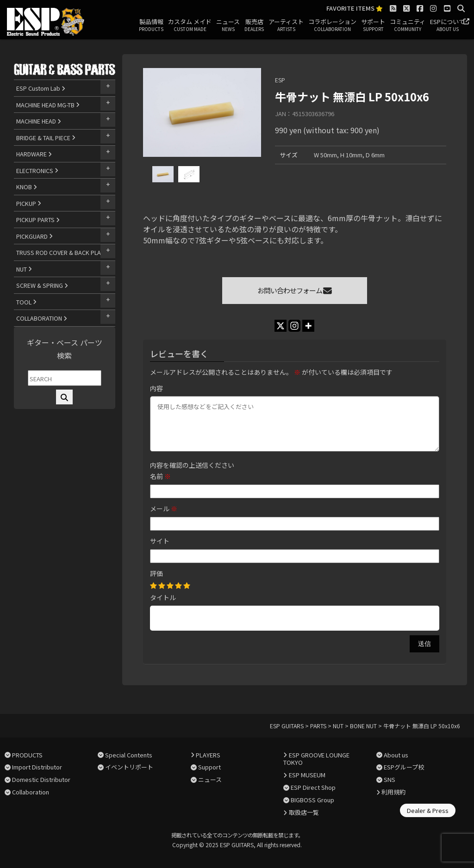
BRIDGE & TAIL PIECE (46, 138)
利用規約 (393, 792)
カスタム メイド (190, 25)
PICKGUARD (34, 236)
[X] (281, 326)
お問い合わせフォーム (295, 290)
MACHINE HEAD (39, 121)
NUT (24, 269)
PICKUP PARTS (38, 220)
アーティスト (286, 25)
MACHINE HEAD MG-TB (48, 105)
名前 (160, 476)
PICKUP (29, 203)
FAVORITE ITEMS (355, 9)
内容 (156, 388)
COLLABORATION (42, 318)
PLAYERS (208, 755)
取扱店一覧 (304, 812)
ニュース (228, 25)
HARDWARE (34, 154)
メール (164, 508)
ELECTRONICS (37, 170)
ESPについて (447, 25)
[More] (308, 326)
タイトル (163, 597)
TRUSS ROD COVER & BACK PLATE (64, 252)
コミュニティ (408, 25)
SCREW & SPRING (42, 285)
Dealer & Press (428, 810)
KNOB (27, 187)
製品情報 (151, 25)
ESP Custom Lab (41, 88)
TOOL (26, 302)
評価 (156, 573)
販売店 (254, 25)
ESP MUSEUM (307, 775)
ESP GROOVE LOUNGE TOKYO (316, 759)
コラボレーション (332, 25)
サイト (160, 541)
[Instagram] (294, 326)
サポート (373, 25)
